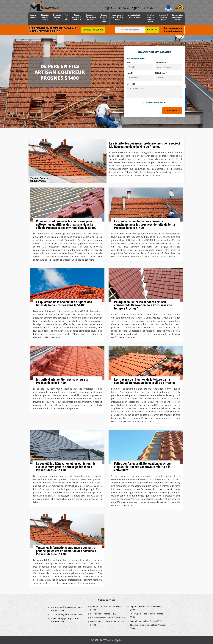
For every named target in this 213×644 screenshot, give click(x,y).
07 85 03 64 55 (145, 8)
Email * (130, 73)
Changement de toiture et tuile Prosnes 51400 (147, 627)
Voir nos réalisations (93, 30)
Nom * (130, 62)
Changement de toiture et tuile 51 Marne (177, 17)
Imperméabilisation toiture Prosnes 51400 (146, 608)
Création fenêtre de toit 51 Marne (104, 18)
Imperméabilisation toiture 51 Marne (135, 16)
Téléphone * (161, 73)
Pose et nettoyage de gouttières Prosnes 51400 (65, 620)
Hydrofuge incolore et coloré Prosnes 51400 (146, 615)
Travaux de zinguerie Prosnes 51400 (67, 614)
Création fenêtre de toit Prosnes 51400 (107, 618)
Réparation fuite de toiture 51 (45, 17)
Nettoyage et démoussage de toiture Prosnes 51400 (67, 609)
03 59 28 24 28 (118, 8)
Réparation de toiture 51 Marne (164, 17)
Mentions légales (113, 640)
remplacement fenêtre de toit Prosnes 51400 (107, 623)
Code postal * (161, 62)
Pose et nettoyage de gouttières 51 (77, 17)
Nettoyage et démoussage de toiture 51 (91, 17)
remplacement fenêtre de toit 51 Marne (118, 17)
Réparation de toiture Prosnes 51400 (146, 621)
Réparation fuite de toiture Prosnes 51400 (106, 608)
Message (131, 84)
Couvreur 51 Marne (33, 16)
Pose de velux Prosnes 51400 (103, 614)
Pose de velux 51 (66, 18)
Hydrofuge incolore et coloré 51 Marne (150, 18)
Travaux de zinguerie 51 (57, 17)
